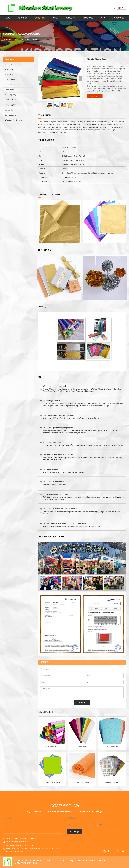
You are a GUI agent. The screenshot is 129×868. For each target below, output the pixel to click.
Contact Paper (11, 100)
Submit (74, 831)
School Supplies (11, 110)
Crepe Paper (82, 747)
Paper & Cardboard (32, 39)
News (56, 18)
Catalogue (88, 18)
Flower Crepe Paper (82, 782)
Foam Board (10, 75)
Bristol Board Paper (52, 747)
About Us (23, 18)
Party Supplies (10, 105)
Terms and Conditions (25, 863)
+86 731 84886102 (30, 838)
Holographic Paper (112, 782)
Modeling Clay (10, 95)
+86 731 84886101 (16, 838)
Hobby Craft (10, 90)
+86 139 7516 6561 (27, 845)
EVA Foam (9, 64)
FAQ (103, 18)
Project (70, 18)
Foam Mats (9, 69)
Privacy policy (97, 861)
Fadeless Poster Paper (52, 782)
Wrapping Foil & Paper (13, 120)
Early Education (11, 115)
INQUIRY (95, 96)
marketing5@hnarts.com (19, 842)
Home (7, 18)
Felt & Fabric (10, 80)
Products (40, 18)
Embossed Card (112, 747)
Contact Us (118, 18)
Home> (15, 39)
